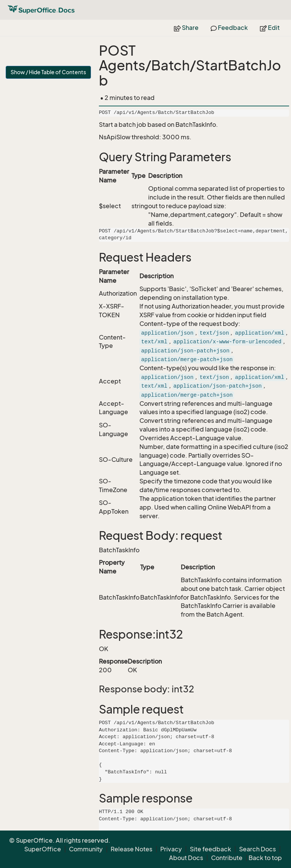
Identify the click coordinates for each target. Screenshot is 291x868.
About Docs (186, 858)
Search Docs (257, 849)
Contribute (227, 858)
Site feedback (210, 849)
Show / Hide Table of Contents (48, 72)
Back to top (265, 858)
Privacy (171, 849)
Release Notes (131, 849)
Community (86, 849)
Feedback (229, 28)
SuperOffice (43, 849)
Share (186, 28)
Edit (270, 28)
